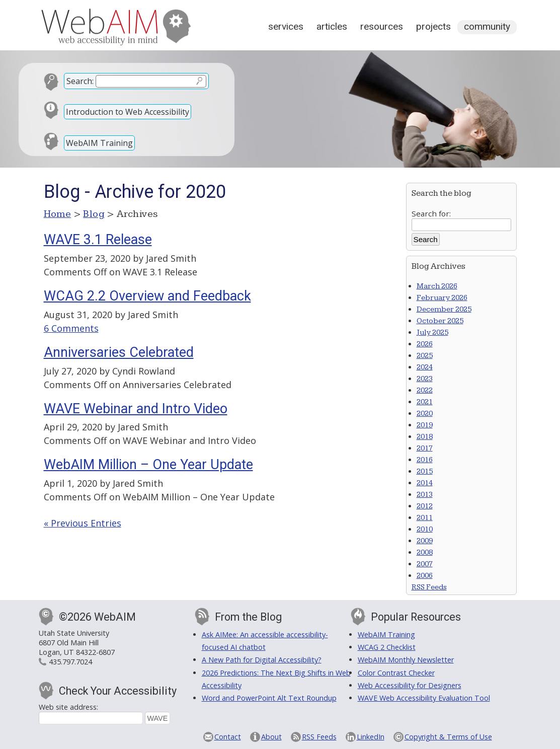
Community (487, 26)
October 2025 (440, 321)
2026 (425, 344)
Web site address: (68, 707)
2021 (425, 402)
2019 (425, 425)
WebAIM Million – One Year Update (148, 465)
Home (58, 214)
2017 (425, 448)
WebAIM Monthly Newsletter (406, 660)
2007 (425, 564)
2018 (425, 437)
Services (286, 26)
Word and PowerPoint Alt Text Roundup (269, 698)
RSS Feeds (429, 587)
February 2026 (442, 298)
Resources (382, 26)
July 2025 (432, 332)
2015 (425, 471)
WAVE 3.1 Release (98, 240)
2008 (425, 552)
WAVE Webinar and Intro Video (136, 409)
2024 (425, 367)
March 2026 (437, 286)
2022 (425, 390)
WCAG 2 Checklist (387, 647)
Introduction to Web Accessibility (128, 112)
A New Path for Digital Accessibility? (262, 660)
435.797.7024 (70, 662)
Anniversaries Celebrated (119, 352)
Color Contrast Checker (396, 673)
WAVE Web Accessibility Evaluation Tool (424, 698)
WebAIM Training (99, 143)
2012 (425, 506)
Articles (332, 26)
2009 (425, 541)
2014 (425, 483)
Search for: (431, 213)
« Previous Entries (83, 523)
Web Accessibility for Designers (410, 685)
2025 (425, 356)
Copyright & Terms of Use (448, 737)
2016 (425, 460)
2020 (425, 414)
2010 (425, 529)
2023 (425, 379)
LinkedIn (371, 737)
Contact (228, 737)
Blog (94, 214)
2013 (425, 495)
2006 (425, 576)
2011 (425, 518)
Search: (80, 81)
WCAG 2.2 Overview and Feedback (147, 296)
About (271, 737)
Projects (433, 26)
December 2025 (444, 309)
